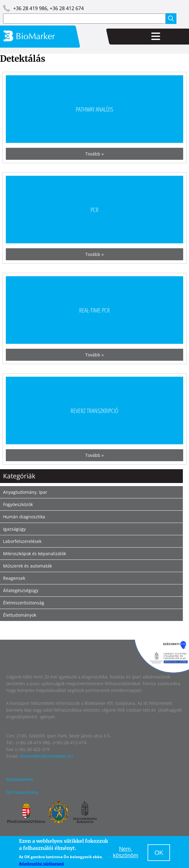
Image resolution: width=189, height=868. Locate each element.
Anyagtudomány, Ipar (25, 492)
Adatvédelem (20, 779)
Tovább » (94, 154)
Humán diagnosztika (24, 517)
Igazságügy (14, 529)
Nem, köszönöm (125, 852)
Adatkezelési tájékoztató (41, 864)
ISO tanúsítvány (22, 792)
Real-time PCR (94, 310)
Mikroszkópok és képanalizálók (35, 554)
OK (159, 853)
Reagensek (14, 578)
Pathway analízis (94, 109)
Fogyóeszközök (18, 504)
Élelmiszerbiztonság (24, 603)
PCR (94, 209)
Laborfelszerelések (22, 541)
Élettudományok (20, 615)
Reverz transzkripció (94, 410)
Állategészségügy (21, 590)
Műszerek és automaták (27, 566)
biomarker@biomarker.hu (46, 756)
